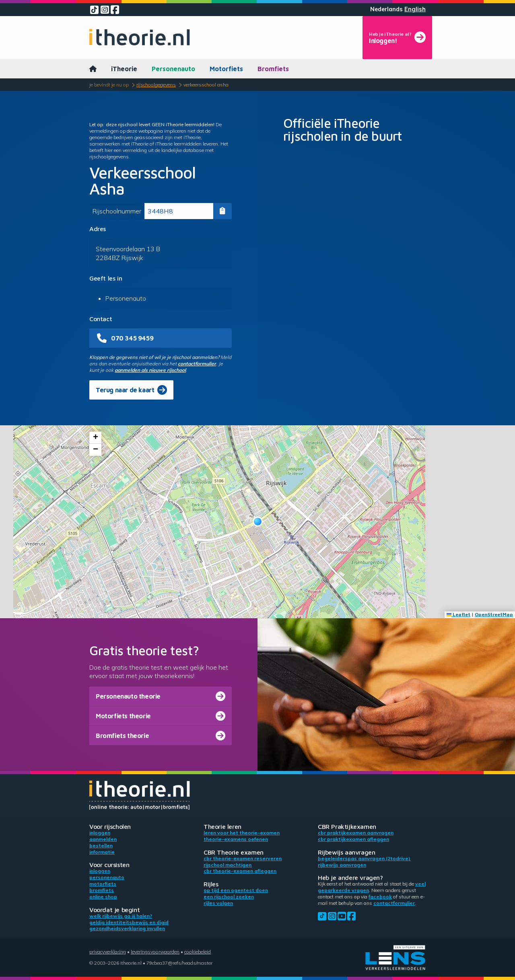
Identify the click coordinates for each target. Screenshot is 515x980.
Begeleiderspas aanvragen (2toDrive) (364, 858)
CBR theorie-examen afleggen (240, 871)
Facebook (380, 897)
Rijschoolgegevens (156, 85)
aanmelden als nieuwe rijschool (150, 370)
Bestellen (101, 846)
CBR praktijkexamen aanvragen (356, 833)
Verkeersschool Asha (206, 85)
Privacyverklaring (108, 952)
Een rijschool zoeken (229, 897)
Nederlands (386, 9)
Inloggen (100, 833)
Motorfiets (226, 69)
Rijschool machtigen (228, 865)
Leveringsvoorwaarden (155, 952)
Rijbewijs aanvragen (342, 865)
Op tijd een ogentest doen (236, 890)
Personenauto (173, 69)
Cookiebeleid (198, 952)
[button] (258, 522)
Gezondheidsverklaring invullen (127, 928)
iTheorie (124, 69)
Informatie (102, 852)
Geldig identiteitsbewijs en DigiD (129, 922)
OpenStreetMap (494, 614)
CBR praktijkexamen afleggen (353, 839)
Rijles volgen (218, 903)
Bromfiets (273, 69)
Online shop (103, 897)
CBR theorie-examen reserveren (243, 858)
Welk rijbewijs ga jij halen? (121, 916)
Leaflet (458, 614)
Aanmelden (103, 839)
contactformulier (197, 364)
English (415, 9)
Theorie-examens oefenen (236, 839)
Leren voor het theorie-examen (242, 833)
